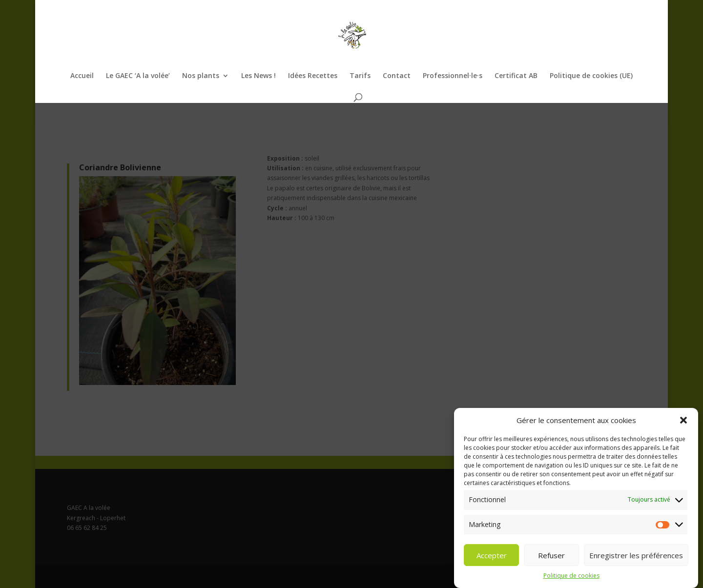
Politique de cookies (571, 580)
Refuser (551, 560)
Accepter (492, 560)
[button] (683, 425)
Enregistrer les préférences (636, 560)
